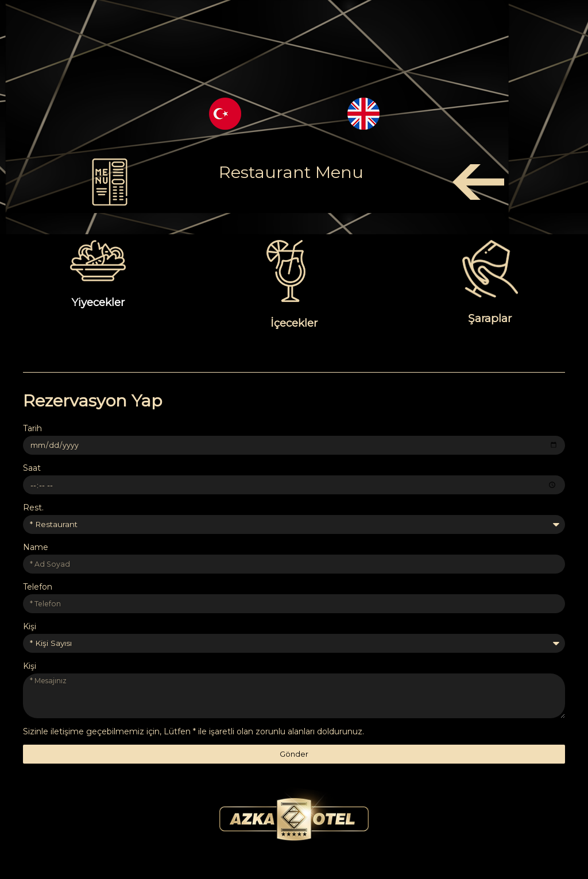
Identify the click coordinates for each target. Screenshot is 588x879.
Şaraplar (490, 318)
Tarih (32, 428)
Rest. (33, 508)
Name (36, 548)
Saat (32, 468)
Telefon (38, 588)
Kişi (30, 628)
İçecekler (294, 323)
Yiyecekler (98, 302)
